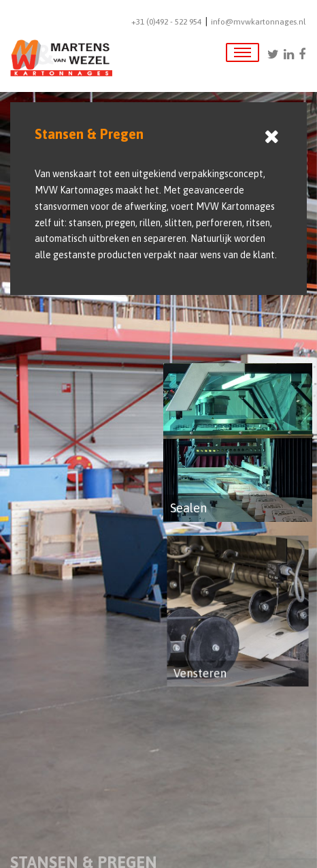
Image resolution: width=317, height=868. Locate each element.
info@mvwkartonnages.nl (258, 22)
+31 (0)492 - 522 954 (166, 22)
